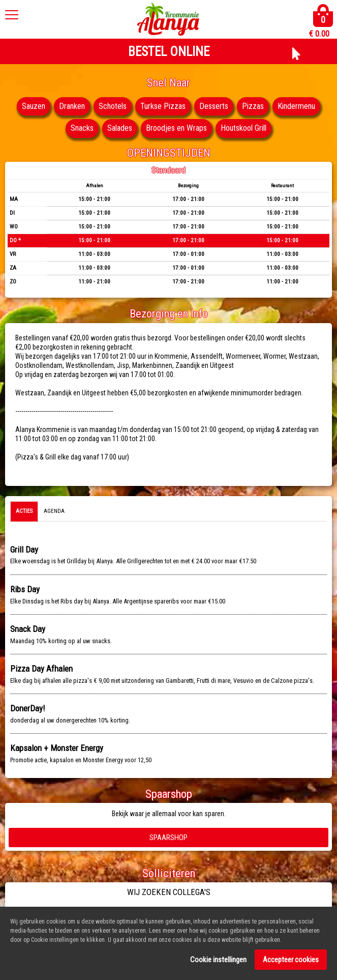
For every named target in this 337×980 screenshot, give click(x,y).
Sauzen (28, 106)
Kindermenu (302, 106)
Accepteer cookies (291, 961)
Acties (24, 511)
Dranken (68, 106)
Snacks (79, 129)
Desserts (216, 106)
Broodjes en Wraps (177, 129)
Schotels (110, 106)
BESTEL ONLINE (169, 52)
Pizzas (256, 106)
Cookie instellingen (218, 961)
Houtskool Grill (247, 129)
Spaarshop (168, 838)
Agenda (54, 511)
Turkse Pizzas (163, 106)
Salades (118, 129)
